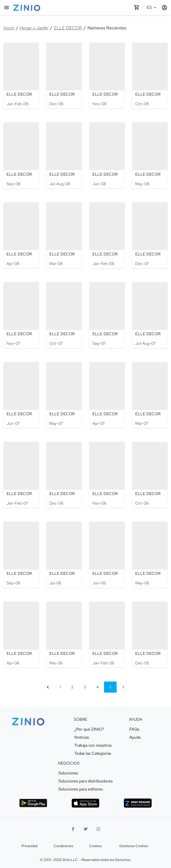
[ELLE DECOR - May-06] (150, 555)
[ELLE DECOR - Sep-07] (107, 315)
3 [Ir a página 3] (85, 687)
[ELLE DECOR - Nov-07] (21, 315)
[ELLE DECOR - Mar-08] (64, 235)
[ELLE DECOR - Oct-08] (150, 75)
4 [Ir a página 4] (98, 687)
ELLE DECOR (68, 28)
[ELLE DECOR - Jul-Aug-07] (150, 315)
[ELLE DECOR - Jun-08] (107, 155)
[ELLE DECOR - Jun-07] (21, 395)
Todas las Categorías (93, 753)
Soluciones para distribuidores (85, 781)
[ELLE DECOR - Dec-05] (150, 635)
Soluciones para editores (81, 789)
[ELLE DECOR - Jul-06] (64, 555)
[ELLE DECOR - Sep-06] (21, 555)
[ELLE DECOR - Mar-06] (64, 635)
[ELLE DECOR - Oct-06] (150, 475)
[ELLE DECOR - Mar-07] (150, 395)
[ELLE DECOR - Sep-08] (21, 155)
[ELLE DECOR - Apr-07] (107, 395)
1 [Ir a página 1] (60, 687)
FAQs (134, 729)
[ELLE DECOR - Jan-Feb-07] (21, 475)
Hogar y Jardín (34, 28)
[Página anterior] (48, 687)
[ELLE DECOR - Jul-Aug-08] (64, 155)
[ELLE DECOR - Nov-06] (107, 475)
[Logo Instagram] (98, 829)
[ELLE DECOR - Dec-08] (64, 75)
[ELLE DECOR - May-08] (150, 155)
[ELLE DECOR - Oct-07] (64, 315)
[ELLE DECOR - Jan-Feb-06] (107, 635)
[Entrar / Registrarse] (164, 8)
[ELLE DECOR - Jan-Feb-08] (107, 235)
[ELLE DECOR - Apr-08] (21, 235)
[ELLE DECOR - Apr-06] (21, 635)
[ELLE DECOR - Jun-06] (107, 555)
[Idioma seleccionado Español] (152, 8)
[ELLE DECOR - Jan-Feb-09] (21, 75)
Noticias (82, 737)
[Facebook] (73, 829)
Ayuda (135, 737)
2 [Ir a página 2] (72, 687)
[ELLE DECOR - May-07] (64, 395)
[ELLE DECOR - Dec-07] (150, 235)
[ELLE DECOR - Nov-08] (107, 75)
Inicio (9, 28)
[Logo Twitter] (86, 829)
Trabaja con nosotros (93, 745)
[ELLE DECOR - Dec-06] (64, 475)
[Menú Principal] (7, 8)
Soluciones (68, 773)
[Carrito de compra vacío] (137, 8)
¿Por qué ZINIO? (89, 729)
